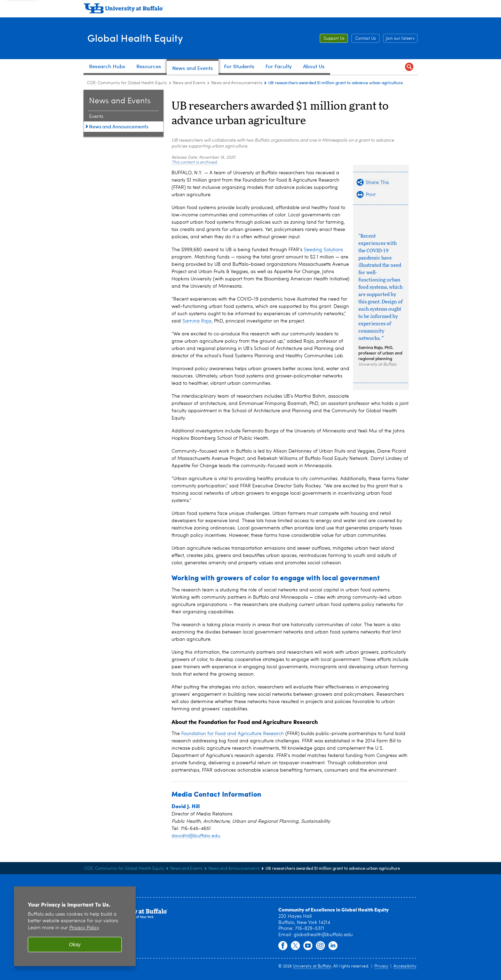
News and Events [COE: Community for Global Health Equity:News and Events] (189, 83)
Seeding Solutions (323, 250)
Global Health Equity (143, 38)
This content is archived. (194, 162)
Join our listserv (400, 39)
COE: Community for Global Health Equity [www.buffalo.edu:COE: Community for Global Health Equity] (127, 83)
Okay (75, 945)
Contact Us (365, 39)
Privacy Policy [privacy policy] (84, 928)
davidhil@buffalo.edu (196, 836)
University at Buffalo (312, 966)
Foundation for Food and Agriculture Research (233, 734)
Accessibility (405, 966)
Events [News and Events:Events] (96, 117)
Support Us (334, 39)
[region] (75, 926)
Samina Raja (197, 321)
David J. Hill (186, 806)
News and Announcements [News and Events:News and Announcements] (237, 83)
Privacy (381, 966)
